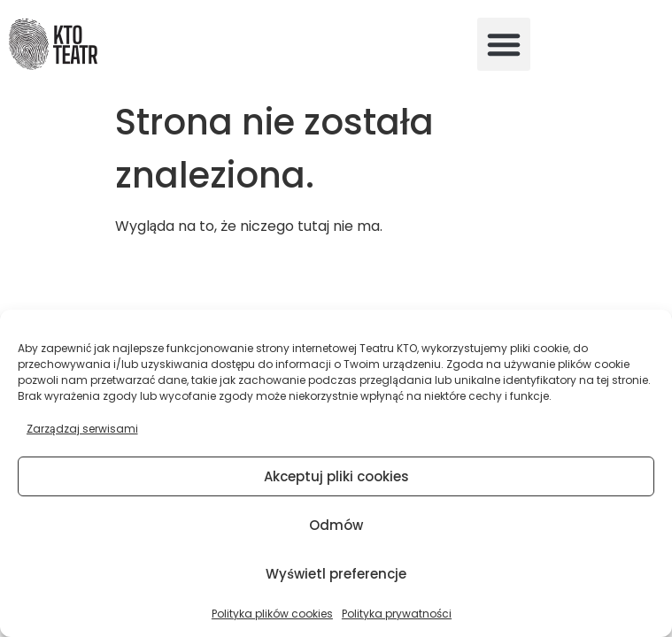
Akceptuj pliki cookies (336, 476)
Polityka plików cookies (272, 614)
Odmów (336, 525)
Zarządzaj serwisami (82, 429)
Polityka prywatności (397, 614)
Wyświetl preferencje (336, 574)
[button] (504, 44)
